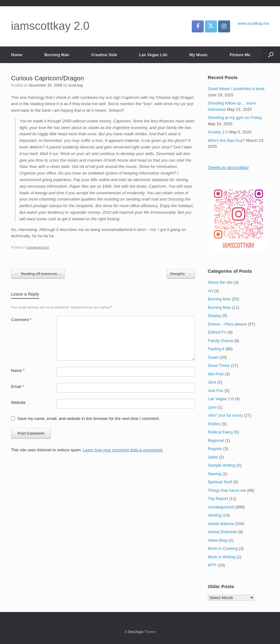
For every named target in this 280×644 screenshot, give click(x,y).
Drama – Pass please (227, 324)
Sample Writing (222, 465)
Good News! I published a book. (237, 89)
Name (18, 370)
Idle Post (216, 374)
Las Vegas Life (153, 55)
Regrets (215, 449)
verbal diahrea (221, 524)
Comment (21, 320)
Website (18, 402)
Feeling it (216, 349)
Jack (212, 382)
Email (17, 386)
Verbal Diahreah (222, 532)
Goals (213, 357)
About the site (220, 282)
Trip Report (218, 499)
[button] (271, 55)
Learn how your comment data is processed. (123, 450)
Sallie (213, 457)
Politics (214, 424)
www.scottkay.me (253, 23)
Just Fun (216, 391)
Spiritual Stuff (220, 482)
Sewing (215, 474)
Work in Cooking (223, 548)
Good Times (219, 365)
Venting (215, 515)
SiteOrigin (135, 632)
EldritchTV (217, 332)
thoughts (181, 274)
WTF (212, 565)
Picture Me (240, 55)
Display (215, 316)
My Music (199, 55)
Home (17, 55)
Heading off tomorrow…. (38, 274)
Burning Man (57, 55)
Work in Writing (222, 557)
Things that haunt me (227, 490)
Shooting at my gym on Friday (235, 118)
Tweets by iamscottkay (228, 167)
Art (210, 291)
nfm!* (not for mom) (225, 415)
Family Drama (221, 341)
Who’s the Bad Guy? (226, 140)
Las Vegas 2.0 (221, 399)
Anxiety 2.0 (218, 132)
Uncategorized (38, 247)
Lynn (212, 407)
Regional (216, 440)
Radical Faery (220, 432)
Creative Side (104, 55)
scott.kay (75, 85)
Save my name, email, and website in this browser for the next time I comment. (89, 419)
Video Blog (218, 540)
